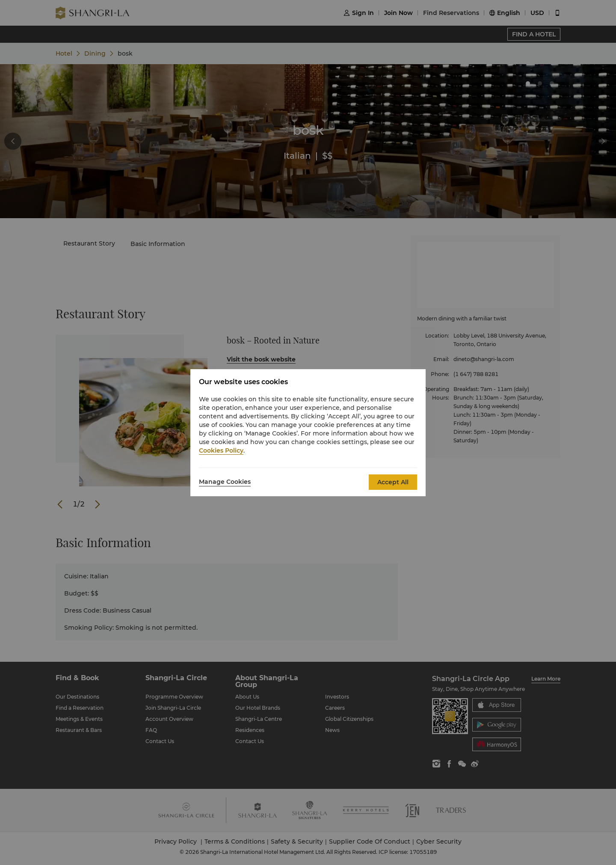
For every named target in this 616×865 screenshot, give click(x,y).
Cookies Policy (221, 450)
